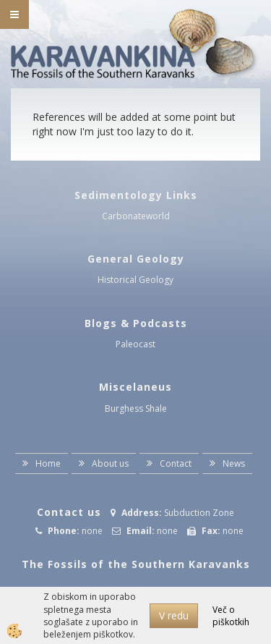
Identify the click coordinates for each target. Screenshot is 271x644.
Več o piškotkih (231, 616)
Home (48, 463)
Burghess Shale (136, 408)
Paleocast (135, 344)
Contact (176, 463)
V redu (174, 615)
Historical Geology (135, 280)
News (234, 463)
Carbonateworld (136, 216)
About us (110, 463)
